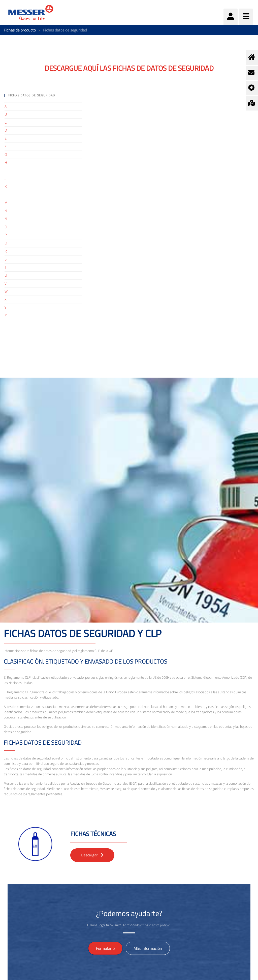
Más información (148, 948)
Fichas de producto (20, 30)
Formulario (105, 948)
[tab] (43, 96)
